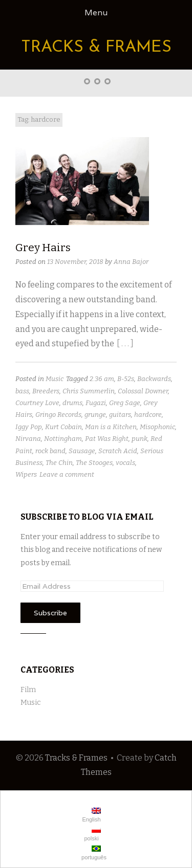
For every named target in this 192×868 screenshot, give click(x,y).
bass (22, 391)
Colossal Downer (143, 391)
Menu (96, 13)
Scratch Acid (118, 451)
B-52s (126, 379)
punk (140, 439)
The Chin (59, 463)
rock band (50, 451)
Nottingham (63, 439)
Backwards (154, 379)
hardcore (148, 415)
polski (91, 834)
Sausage (82, 451)
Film (28, 690)
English (90, 815)
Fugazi (96, 403)
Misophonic (157, 427)
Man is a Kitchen (111, 427)
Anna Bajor (131, 262)
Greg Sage (125, 403)
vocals (125, 463)
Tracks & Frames (96, 48)
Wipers (26, 474)
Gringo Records (58, 415)
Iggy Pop (29, 427)
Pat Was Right (107, 439)
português (93, 853)
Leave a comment (67, 474)
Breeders (46, 391)
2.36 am (102, 379)
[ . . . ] (125, 343)
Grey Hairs (43, 248)
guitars (120, 415)
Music (55, 379)
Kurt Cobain (63, 427)
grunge (95, 415)
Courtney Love (37, 403)
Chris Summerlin (89, 391)
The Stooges (94, 463)
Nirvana (28, 439)
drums (72, 403)
